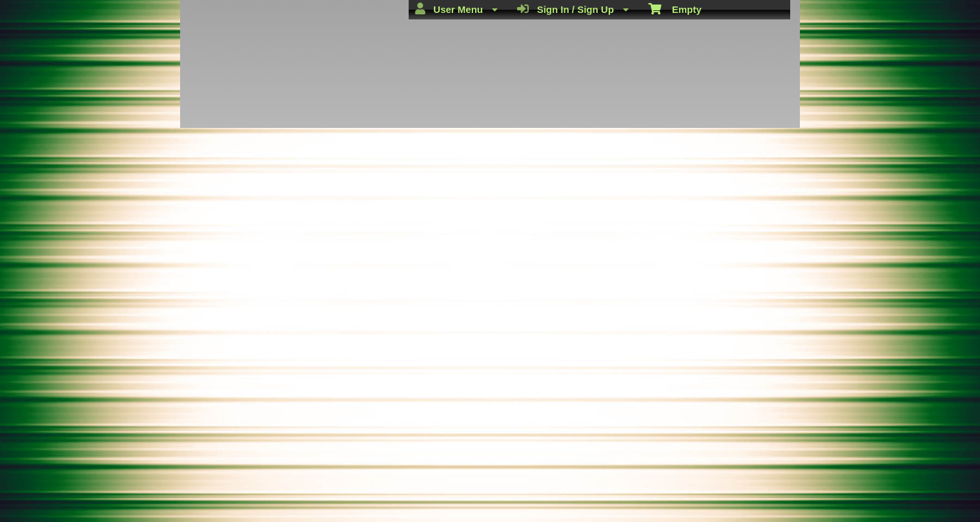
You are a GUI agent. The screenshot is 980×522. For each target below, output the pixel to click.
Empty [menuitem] (675, 8)
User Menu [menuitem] (456, 9)
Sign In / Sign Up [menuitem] (573, 9)
